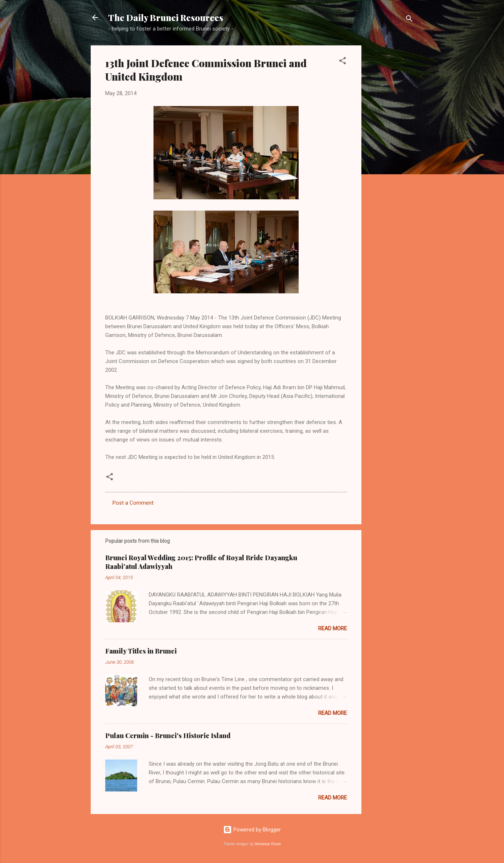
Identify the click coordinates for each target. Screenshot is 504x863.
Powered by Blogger (252, 830)
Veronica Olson (268, 844)
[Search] (409, 20)
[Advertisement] (390, 154)
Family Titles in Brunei (141, 651)
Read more (333, 628)
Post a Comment (133, 503)
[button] (343, 62)
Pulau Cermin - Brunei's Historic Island (168, 736)
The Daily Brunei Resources (166, 17)
